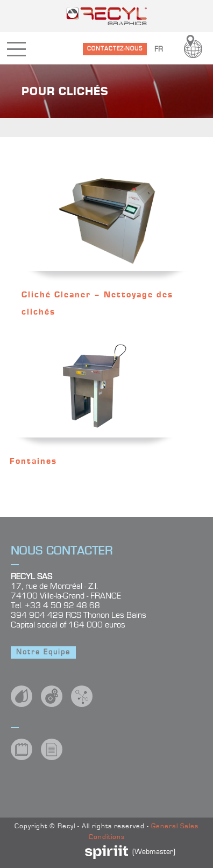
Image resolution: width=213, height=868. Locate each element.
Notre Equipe (43, 652)
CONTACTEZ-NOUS (115, 49)
